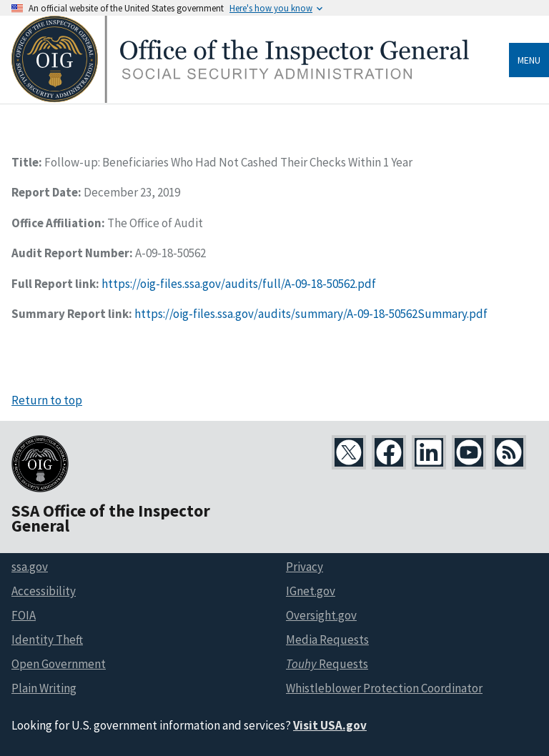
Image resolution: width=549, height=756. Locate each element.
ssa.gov (30, 567)
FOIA (24, 615)
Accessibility (44, 591)
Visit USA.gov (330, 725)
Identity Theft (47, 640)
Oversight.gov (321, 615)
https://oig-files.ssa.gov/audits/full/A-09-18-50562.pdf (239, 284)
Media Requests (327, 640)
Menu (529, 60)
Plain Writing (44, 688)
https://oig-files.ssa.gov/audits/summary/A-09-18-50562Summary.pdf (311, 314)
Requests (327, 664)
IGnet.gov (311, 591)
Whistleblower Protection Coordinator (384, 688)
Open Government (59, 664)
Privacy (305, 567)
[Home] (240, 99)
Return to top (47, 400)
